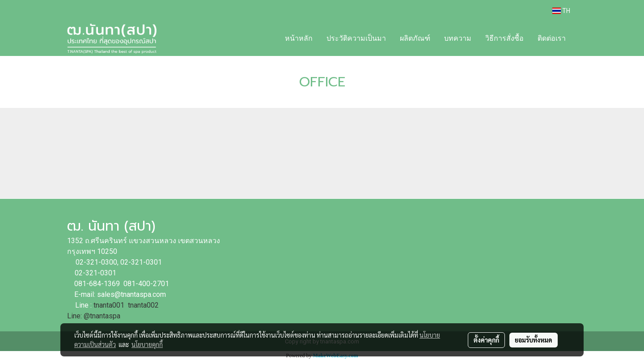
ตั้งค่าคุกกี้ (486, 340)
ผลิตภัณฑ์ (415, 38)
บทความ (458, 38)
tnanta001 (109, 305)
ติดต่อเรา (552, 38)
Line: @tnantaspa (94, 316)
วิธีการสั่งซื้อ (504, 38)
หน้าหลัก (299, 38)
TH (561, 11)
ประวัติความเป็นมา (356, 38)
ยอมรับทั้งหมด (534, 340)
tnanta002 (144, 305)
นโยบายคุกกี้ (147, 344)
